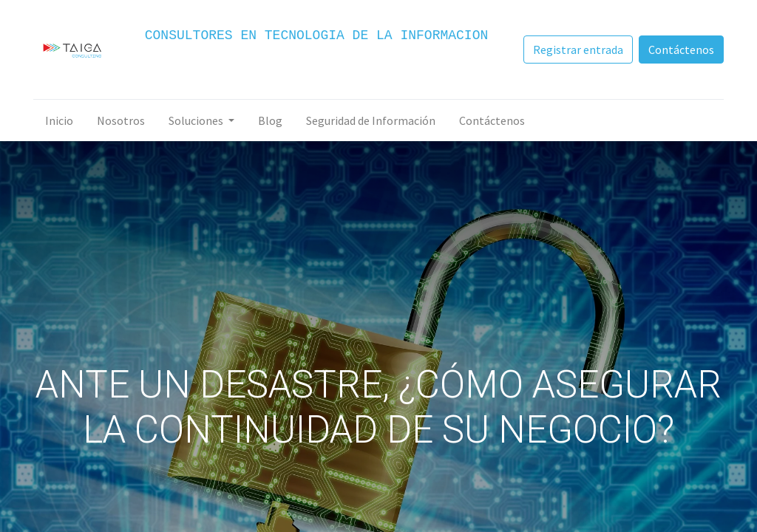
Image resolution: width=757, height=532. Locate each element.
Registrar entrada (577, 50)
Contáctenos (680, 50)
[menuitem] (61, 120)
